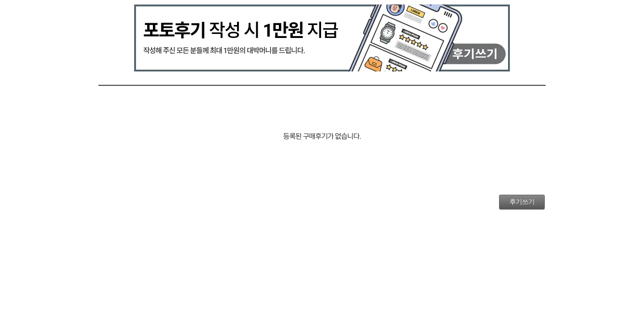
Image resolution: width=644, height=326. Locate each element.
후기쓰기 (522, 202)
